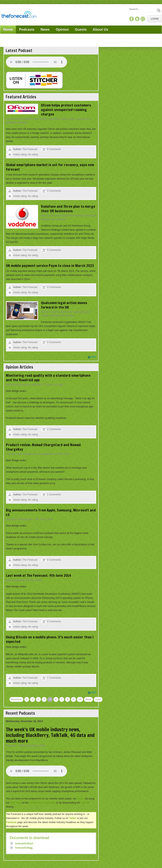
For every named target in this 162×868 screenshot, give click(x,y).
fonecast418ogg (24, 848)
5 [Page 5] (50, 699)
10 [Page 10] (80, 699)
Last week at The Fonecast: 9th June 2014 (38, 575)
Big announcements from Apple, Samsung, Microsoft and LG (51, 512)
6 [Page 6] (56, 699)
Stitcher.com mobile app (42, 803)
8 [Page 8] (68, 699)
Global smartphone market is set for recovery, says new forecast (50, 167)
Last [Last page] (98, 699)
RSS (94, 357)
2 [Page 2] (33, 699)
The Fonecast (30, 149)
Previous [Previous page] (16, 699)
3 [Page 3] (38, 699)
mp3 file (85, 803)
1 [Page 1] (27, 699)
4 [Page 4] (44, 699)
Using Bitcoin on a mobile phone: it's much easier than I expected (50, 639)
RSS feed (15, 803)
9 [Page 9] (73, 699)
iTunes (80, 799)
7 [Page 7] (62, 699)
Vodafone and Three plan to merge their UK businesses (68, 209)
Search (159, 10)
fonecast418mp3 (24, 844)
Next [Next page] (88, 699)
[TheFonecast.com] (19, 15)
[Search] (142, 9)
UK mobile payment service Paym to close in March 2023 (50, 266)
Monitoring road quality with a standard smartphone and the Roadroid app (48, 378)
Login (155, 19)
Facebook (11, 822)
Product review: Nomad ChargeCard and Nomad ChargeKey (43, 447)
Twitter (73, 818)
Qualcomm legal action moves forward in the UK (64, 305)
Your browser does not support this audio (36, 62)
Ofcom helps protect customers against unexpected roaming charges (66, 110)
